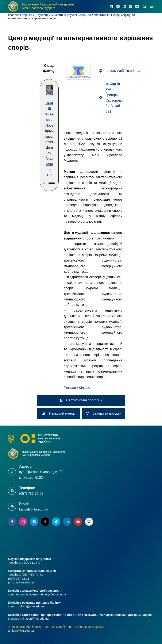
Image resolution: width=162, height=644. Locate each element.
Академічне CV (28, 147)
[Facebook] (112, 6)
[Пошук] (144, 6)
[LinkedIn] (124, 6)
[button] (64, 277)
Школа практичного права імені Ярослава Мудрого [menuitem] (43, 607)
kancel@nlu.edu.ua (34, 407)
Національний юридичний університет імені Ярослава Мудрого (48, 6)
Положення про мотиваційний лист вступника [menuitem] (39, 543)
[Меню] (152, 6)
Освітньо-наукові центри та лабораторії (81, 15)
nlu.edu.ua (63, 632)
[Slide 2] (31, 155)
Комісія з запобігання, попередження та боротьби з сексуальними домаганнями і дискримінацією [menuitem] (74, 575)
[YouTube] (137, 6)
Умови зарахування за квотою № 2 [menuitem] (32, 556)
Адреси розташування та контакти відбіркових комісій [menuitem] (45, 582)
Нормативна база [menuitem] (20, 588)
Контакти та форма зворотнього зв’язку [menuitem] (35, 601)
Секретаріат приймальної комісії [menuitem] (30, 594)
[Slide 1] (23, 155)
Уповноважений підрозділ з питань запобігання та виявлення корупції (56, 525)
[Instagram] (118, 6)
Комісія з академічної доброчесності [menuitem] (33, 549)
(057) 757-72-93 (31, 391)
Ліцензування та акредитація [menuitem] (28, 569)
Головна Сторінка (20, 15)
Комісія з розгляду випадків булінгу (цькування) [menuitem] (40, 562)
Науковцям (43, 15)
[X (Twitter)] (131, 6)
